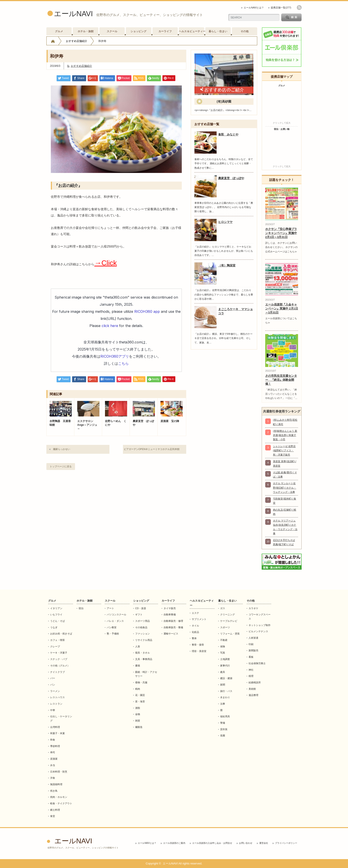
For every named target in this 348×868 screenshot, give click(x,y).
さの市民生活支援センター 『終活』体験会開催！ (281, 380)
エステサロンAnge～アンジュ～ (87, 425)
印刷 (251, 644)
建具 (223, 672)
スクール (112, 31)
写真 (223, 653)
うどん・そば (57, 621)
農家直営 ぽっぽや (143, 423)
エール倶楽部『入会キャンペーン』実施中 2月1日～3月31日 (282, 308)
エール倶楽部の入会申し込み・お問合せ (212, 843)
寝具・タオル (142, 653)
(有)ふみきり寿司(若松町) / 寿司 (285, 422)
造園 (223, 735)
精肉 (138, 689)
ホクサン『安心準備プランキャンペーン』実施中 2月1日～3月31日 (281, 233)
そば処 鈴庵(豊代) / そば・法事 (285, 475)
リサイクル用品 (144, 640)
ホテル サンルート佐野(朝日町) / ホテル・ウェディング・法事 (285, 488)
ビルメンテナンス (258, 631)
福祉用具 (225, 716)
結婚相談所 (255, 682)
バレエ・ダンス (115, 621)
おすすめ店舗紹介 (77, 41)
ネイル (195, 626)
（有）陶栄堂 (227, 265)
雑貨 (138, 721)
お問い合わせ (246, 843)
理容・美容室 (199, 651)
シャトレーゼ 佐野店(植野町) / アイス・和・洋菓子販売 (284, 451)
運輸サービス (171, 634)
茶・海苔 (140, 702)
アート (110, 608)
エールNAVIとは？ (254, 8)
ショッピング (138, 31)
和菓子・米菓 (57, 733)
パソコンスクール (117, 614)
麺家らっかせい (62, 449)
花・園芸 (140, 695)
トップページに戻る (61, 466)
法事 (223, 704)
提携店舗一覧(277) (281, 8)
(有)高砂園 (224, 101)
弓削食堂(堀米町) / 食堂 (285, 501)
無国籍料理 (56, 784)
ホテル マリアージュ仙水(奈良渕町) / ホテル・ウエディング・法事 (285, 527)
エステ (195, 613)
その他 (245, 31)
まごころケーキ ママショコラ (235, 311)
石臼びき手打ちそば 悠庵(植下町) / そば (284, 542)
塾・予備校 (113, 634)
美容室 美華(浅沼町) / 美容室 (285, 463)
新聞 (223, 685)
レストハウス (57, 697)
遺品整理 (253, 695)
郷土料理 (55, 810)
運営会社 (264, 843)
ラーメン (55, 691)
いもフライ (56, 614)
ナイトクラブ (57, 672)
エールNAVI (73, 14)
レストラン (56, 704)
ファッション (142, 634)
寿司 (53, 752)
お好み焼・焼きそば (61, 634)
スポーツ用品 (142, 621)
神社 (251, 670)
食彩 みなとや (228, 134)
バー (53, 678)
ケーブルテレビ (229, 621)
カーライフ (165, 31)
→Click (106, 263)
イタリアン (56, 608)
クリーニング (227, 614)
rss (299, 8)
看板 (251, 657)
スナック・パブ (59, 659)
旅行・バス (226, 691)
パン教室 (112, 627)
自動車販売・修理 (173, 621)
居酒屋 (54, 759)
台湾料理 (55, 727)
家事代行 (225, 666)
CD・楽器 (141, 608)
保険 (223, 646)
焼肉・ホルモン (59, 797)
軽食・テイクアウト (61, 803)
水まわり (225, 697)
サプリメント (199, 619)
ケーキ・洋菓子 (59, 653)
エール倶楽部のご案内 (174, 843)
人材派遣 (253, 638)
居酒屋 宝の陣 (170, 421)
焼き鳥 (54, 791)
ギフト (139, 614)
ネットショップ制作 (260, 625)
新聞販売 (253, 650)
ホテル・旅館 (86, 31)
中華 (53, 710)
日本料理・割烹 (59, 772)
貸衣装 (224, 729)
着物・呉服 (141, 682)
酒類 (138, 708)
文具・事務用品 (144, 659)
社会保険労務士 (257, 663)
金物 (138, 714)
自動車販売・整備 (173, 627)
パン (53, 685)
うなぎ (54, 627)
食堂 (53, 816)
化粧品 (195, 632)
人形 (138, 646)
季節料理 (55, 746)
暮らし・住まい (218, 31)
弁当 (53, 765)
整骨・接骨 (198, 645)
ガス (223, 608)
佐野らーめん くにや (116, 423)
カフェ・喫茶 (57, 640)
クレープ (55, 646)
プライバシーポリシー (286, 843)
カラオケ (253, 608)
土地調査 (225, 659)
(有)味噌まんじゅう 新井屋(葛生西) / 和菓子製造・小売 (285, 435)
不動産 (224, 640)
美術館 (252, 689)
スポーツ (225, 627)
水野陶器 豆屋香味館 (60, 423)
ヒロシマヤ (225, 222)
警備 (223, 723)
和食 (53, 740)
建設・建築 (226, 678)
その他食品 (141, 627)
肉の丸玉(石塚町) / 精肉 (285, 512)
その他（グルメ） (60, 666)
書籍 (138, 666)
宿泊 (81, 608)
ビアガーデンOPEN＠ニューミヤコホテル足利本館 (152, 449)
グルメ (59, 31)
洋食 (53, 778)
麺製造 (139, 727)
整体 (194, 638)
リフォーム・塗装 (230, 634)
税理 (251, 676)
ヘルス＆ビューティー (192, 31)
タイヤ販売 (170, 608)
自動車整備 (170, 614)
